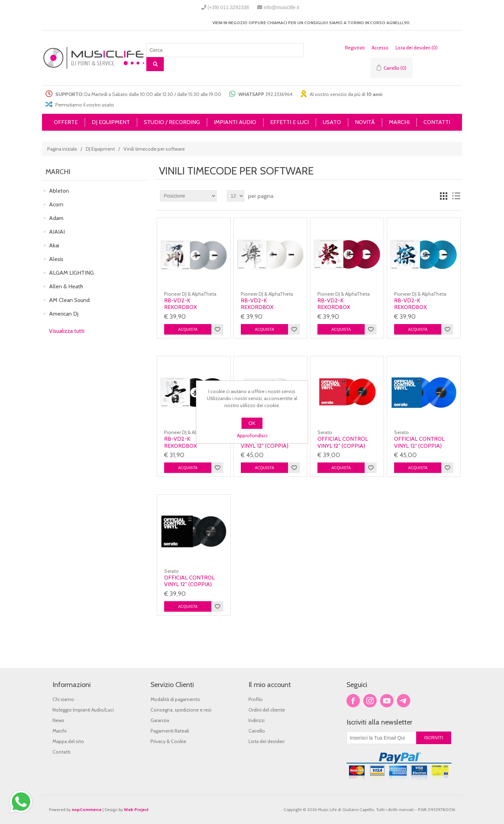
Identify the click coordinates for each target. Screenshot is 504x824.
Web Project (136, 809)
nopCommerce (87, 809)
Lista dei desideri (267, 741)
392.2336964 (279, 94)
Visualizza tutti (67, 331)
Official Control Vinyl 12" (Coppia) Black (189, 584)
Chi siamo (63, 699)
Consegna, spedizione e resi (181, 710)
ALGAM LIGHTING (71, 273)
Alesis (56, 259)
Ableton (59, 191)
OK (252, 423)
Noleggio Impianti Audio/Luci (83, 710)
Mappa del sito (68, 741)
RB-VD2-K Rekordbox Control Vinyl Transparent (185, 311)
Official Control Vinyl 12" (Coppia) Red (343, 445)
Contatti (61, 752)
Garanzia (160, 720)
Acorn (56, 204)
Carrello (257, 731)
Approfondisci (252, 435)
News (58, 720)
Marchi (59, 731)
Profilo (256, 699)
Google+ (404, 701)
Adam (56, 218)
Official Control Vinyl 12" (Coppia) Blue (419, 445)
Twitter (370, 701)
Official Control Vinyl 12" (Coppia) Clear (266, 445)
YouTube (387, 701)
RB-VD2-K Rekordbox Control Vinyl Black (185, 449)
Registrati (355, 48)
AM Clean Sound (69, 300)
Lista (456, 196)
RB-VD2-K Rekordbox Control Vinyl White (262, 311)
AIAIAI (57, 232)
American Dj (64, 314)
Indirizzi (257, 720)
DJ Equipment (100, 149)
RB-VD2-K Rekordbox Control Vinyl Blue (422, 307)
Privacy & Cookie (168, 741)
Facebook (353, 701)
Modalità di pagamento (175, 699)
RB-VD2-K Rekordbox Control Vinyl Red (344, 307)
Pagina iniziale (62, 149)
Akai (54, 245)
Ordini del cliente (267, 710)
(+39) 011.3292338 (228, 7)
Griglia (443, 196)
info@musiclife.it (281, 7)
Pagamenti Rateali (170, 731)
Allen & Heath (66, 286)
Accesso (380, 48)
